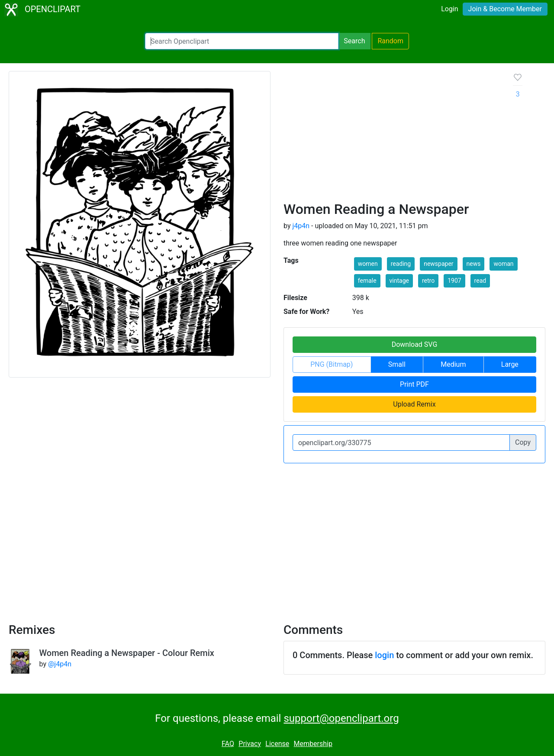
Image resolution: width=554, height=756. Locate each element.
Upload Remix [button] (414, 404)
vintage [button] (399, 281)
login (384, 655)
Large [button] (510, 364)
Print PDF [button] (414, 384)
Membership (313, 744)
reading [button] (401, 264)
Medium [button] (453, 364)
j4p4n (301, 226)
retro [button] (428, 281)
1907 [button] (454, 281)
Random (390, 41)
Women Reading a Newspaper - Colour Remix (127, 653)
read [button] (480, 281)
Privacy (250, 744)
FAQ (228, 744)
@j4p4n (60, 664)
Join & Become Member (505, 9)
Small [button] (397, 364)
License (277, 744)
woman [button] (503, 264)
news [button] (474, 264)
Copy (523, 442)
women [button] (368, 264)
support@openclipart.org (341, 718)
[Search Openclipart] (242, 41)
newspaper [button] (438, 264)
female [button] (367, 281)
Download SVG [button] (415, 344)
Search (354, 41)
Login (449, 9)
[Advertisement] (391, 136)
